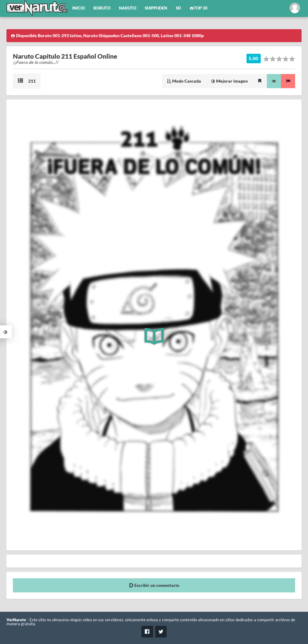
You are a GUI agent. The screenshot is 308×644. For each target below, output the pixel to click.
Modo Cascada (184, 81)
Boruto (102, 8)
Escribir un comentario (154, 585)
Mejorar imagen (229, 81)
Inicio (79, 8)
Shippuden (156, 8)
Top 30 (199, 8)
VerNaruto (16, 620)
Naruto (128, 8)
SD (178, 8)
